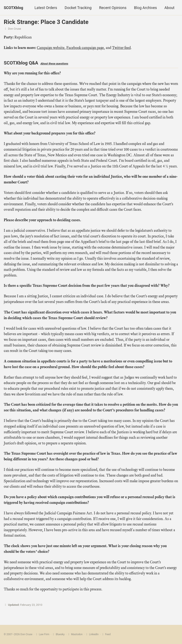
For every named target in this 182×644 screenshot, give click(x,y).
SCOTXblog (14, 8)
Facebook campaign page (85, 48)
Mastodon (75, 634)
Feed (106, 634)
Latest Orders (46, 8)
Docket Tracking (78, 8)
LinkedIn (92, 634)
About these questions (55, 64)
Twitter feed (121, 48)
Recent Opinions (113, 8)
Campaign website (51, 48)
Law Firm (42, 634)
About (169, 8)
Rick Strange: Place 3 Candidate (46, 22)
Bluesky (59, 634)
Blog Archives (145, 8)
